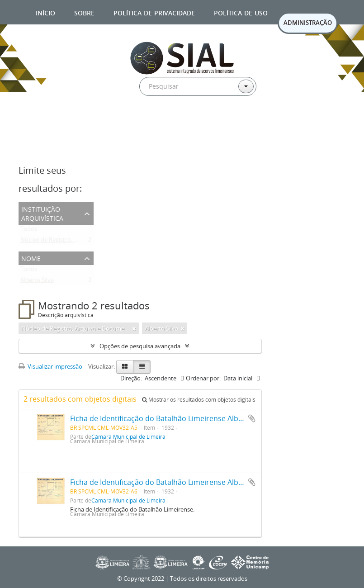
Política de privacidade (154, 12)
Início (45, 12)
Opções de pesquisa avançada (140, 346)
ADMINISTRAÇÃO (308, 23)
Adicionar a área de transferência (252, 418)
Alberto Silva (37, 282)
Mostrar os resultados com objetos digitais (199, 400)
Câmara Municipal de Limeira (128, 500)
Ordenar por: (203, 378)
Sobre (84, 12)
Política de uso (241, 12)
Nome (31, 258)
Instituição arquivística (42, 213)
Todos (29, 231)
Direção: (131, 378)
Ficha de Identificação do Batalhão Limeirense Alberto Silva (170, 418)
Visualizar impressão (50, 366)
